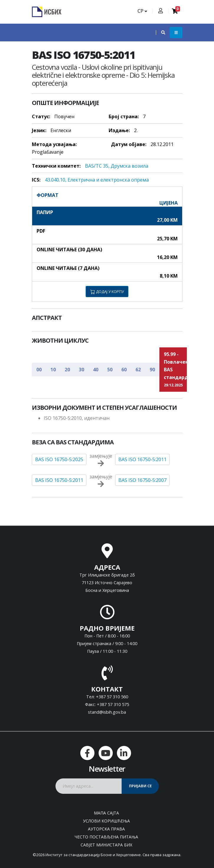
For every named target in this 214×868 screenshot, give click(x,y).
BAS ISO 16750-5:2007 (142, 480)
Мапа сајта (106, 813)
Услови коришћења (106, 821)
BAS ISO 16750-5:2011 (142, 459)
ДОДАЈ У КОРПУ (107, 292)
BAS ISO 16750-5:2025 (59, 459)
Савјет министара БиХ (106, 845)
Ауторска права (106, 829)
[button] (160, 33)
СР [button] (142, 11)
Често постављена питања (106, 837)
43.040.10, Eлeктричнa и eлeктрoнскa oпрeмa (97, 180)
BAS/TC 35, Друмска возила (117, 166)
